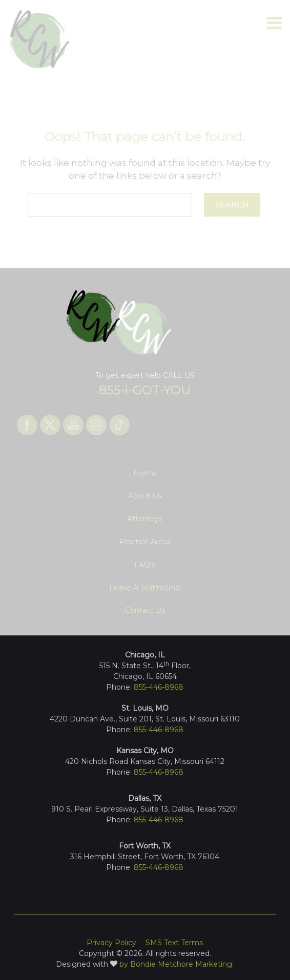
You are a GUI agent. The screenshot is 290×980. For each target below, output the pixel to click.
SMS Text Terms (174, 943)
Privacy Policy (111, 943)
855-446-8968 (159, 820)
